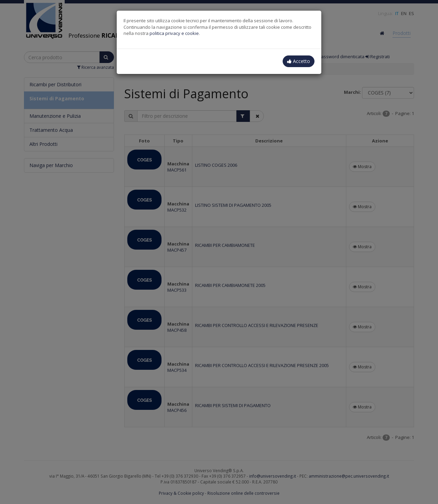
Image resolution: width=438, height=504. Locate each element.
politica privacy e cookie (174, 33)
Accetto (299, 61)
